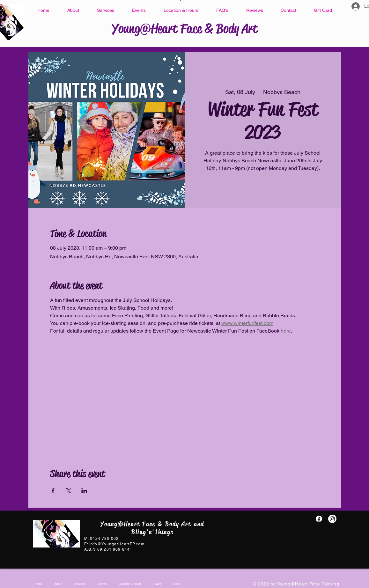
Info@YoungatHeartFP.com (117, 544)
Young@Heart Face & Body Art (185, 29)
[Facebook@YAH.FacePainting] (319, 519)
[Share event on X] (69, 491)
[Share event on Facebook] (53, 491)
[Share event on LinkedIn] (84, 491)
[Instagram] (332, 519)
